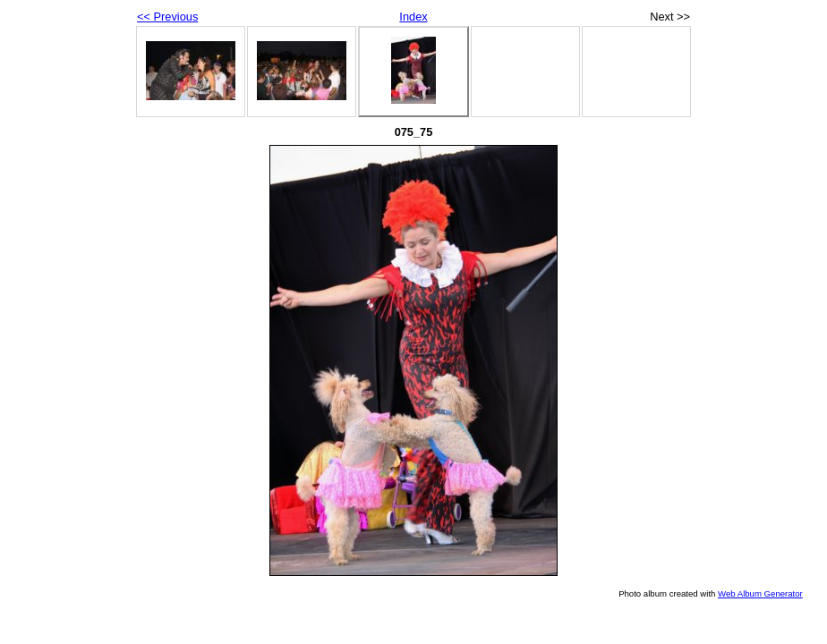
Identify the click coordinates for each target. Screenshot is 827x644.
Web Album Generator (760, 593)
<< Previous (167, 17)
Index (413, 17)
